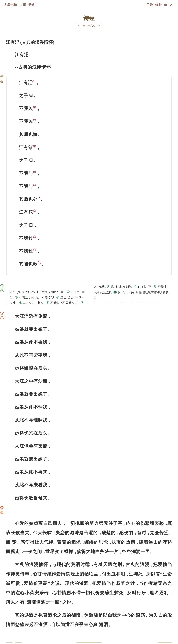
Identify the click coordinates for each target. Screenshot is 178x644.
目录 (150, 5)
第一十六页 (89, 26)
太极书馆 (10, 5)
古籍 (23, 5)
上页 (165, 622)
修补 (158, 5)
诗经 (89, 18)
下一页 (89, 622)
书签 (31, 5)
